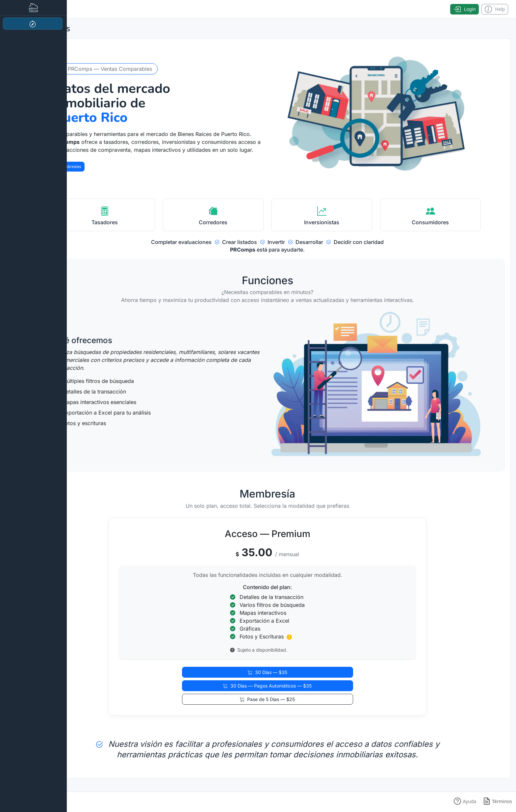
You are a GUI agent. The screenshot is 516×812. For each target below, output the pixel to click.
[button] (465, 801)
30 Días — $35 (268, 672)
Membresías (69, 166)
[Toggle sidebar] (33, 9)
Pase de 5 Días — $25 (267, 699)
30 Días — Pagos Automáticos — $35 (267, 686)
